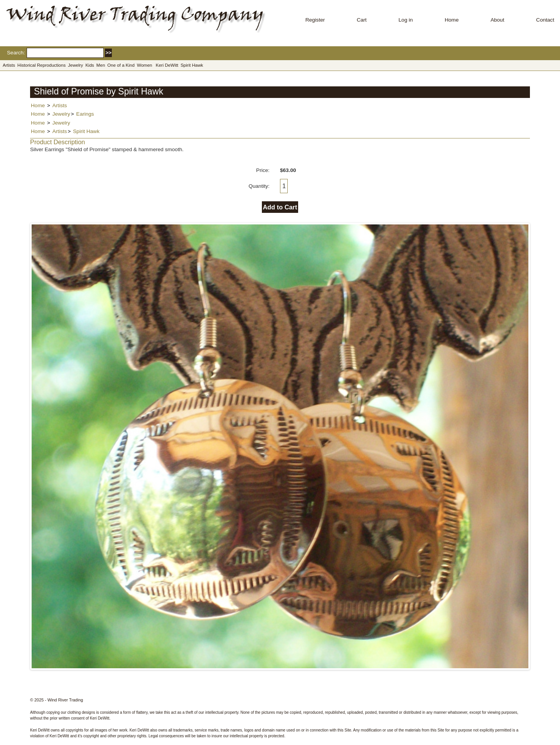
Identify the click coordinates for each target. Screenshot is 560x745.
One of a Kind (121, 65)
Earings (85, 114)
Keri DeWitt (167, 65)
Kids (89, 65)
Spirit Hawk (192, 65)
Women (145, 65)
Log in (406, 20)
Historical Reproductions (41, 65)
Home (452, 20)
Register (315, 20)
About (498, 20)
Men (101, 65)
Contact (545, 20)
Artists (9, 65)
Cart (362, 20)
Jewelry (75, 65)
